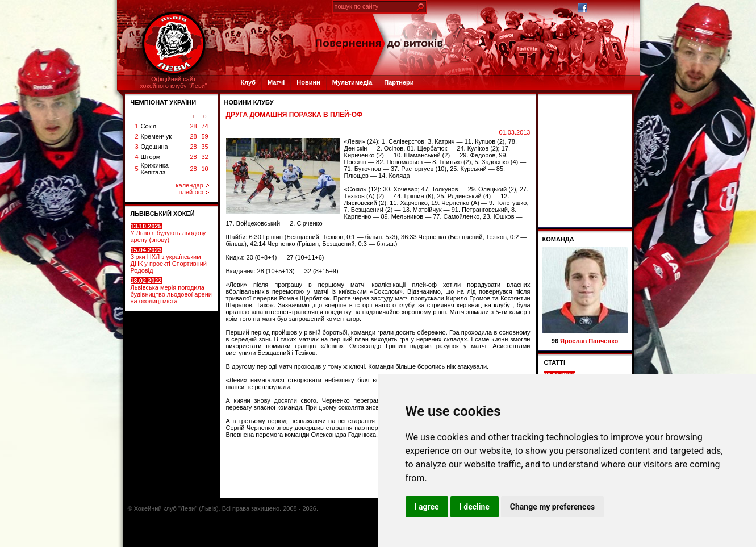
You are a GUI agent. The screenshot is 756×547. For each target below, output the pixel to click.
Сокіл (149, 126)
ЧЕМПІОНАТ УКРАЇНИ (164, 102)
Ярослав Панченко (589, 341)
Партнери (399, 82)
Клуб (248, 82)
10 (204, 169)
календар (193, 185)
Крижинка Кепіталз (155, 169)
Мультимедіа (352, 82)
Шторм (151, 157)
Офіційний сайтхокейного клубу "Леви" (174, 82)
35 (204, 147)
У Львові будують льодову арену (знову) (168, 233)
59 (204, 136)
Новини (308, 82)
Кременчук (156, 136)
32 (204, 157)
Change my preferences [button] (552, 507)
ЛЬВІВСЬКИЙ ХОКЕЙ (163, 214)
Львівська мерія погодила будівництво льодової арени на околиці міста (171, 291)
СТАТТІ (555, 362)
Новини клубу (249, 102)
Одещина (154, 147)
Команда (558, 239)
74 (204, 126)
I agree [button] (427, 507)
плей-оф (193, 192)
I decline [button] (475, 507)
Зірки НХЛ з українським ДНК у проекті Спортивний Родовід (169, 260)
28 (193, 126)
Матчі (276, 82)
